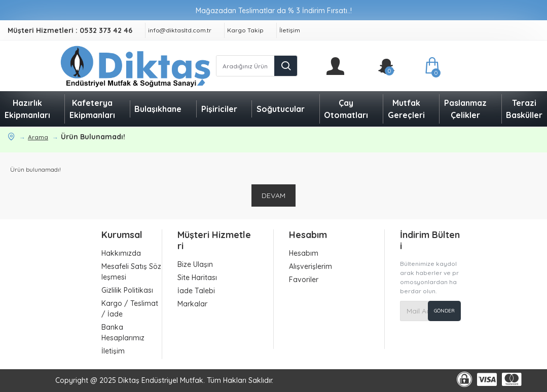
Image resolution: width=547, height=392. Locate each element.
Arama (38, 137)
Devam (273, 195)
